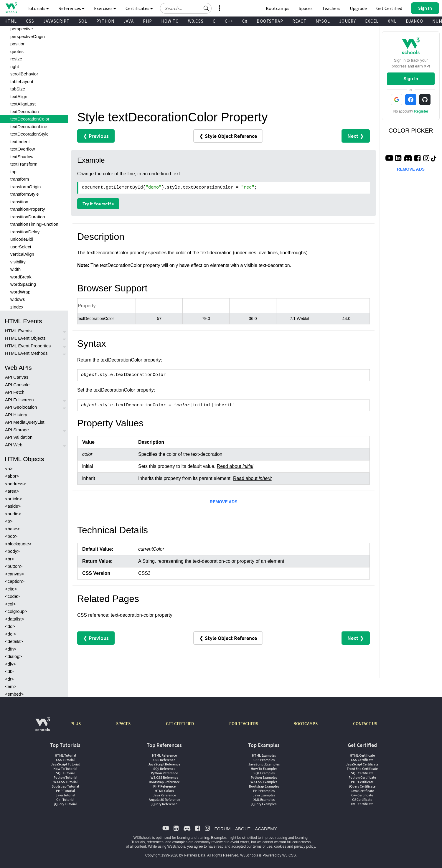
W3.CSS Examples (264, 782)
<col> (10, 604)
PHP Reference (164, 786)
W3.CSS (196, 21)
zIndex (17, 307)
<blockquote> (18, 544)
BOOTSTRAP (270, 21)
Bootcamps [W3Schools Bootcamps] (278, 8)
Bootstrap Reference (164, 782)
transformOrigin (25, 187)
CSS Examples (264, 760)
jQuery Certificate (362, 786)
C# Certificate (362, 799)
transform (20, 179)
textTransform (24, 164)
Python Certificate (362, 777)
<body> (12, 551)
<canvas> (15, 574)
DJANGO (414, 21)
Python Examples (264, 777)
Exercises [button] (105, 8)
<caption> (15, 581)
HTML (11, 21)
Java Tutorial (65, 795)
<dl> (9, 671)
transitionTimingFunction (34, 224)
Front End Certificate (362, 769)
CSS (30, 21)
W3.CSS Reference (164, 777)
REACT (299, 21)
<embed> (14, 694)
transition (19, 202)
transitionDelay (25, 232)
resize (16, 59)
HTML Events (18, 331)
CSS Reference (164, 760)
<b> (9, 521)
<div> (10, 664)
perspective (22, 29)
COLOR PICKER (411, 131)
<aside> (13, 506)
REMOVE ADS (224, 502)
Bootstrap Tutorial (65, 786)
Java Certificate (362, 791)
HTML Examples (264, 755)
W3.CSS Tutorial (65, 782)
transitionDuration (28, 217)
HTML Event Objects (25, 338)
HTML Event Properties (28, 346)
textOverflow (23, 149)
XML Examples (264, 799)
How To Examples (264, 769)
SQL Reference (164, 769)
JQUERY (348, 21)
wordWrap (20, 292)
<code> (12, 596)
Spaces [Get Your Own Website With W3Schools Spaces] (306, 8)
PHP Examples (264, 791)
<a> (9, 469)
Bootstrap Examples (264, 786)
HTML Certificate (362, 755)
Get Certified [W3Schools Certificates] (389, 8)
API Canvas (17, 377)
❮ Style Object (228, 136)
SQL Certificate (362, 773)
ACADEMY (266, 829)
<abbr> (12, 476)
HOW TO (170, 21)
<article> (14, 499)
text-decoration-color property (142, 615)
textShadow (22, 157)
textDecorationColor (30, 119)
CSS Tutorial (65, 760)
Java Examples (264, 795)
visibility (18, 262)
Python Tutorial (65, 777)
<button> (14, 566)
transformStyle (25, 194)
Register (421, 111)
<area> (12, 491)
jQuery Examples (264, 804)
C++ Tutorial (65, 799)
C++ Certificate (362, 795)
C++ (229, 21)
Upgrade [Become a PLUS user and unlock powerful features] (358, 8)
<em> (11, 686)
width (15, 269)
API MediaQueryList (25, 422)
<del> (11, 634)
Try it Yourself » (98, 204)
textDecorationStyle (29, 134)
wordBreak (21, 277)
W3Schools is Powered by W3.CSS (268, 855)
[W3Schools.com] (43, 727)
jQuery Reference (164, 804)
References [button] (71, 8)
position (18, 44)
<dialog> (14, 656)
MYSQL (323, 21)
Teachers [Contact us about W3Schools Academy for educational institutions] (331, 8)
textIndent (20, 142)
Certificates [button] (139, 8)
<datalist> (15, 619)
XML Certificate (362, 804)
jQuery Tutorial (65, 804)
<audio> (13, 514)
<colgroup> (16, 611)
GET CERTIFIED (180, 723)
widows (18, 299)
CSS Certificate (362, 760)
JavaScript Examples (264, 764)
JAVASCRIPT (56, 21)
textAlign (19, 96)
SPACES (123, 723)
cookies (280, 846)
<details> (14, 641)
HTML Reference (164, 755)
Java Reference (164, 795)
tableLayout (22, 81)
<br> (10, 559)
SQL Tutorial (65, 773)
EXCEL (372, 21)
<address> (15, 484)
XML (392, 21)
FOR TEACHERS (244, 723)
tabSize (18, 89)
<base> (12, 529)
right (15, 66)
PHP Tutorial (65, 791)
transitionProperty (28, 209)
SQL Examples (264, 773)
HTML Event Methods (26, 353)
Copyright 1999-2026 (162, 855)
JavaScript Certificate (362, 764)
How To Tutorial (65, 769)
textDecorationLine (29, 127)
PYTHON (105, 21)
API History (16, 415)
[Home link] (11, 8)
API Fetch (15, 392)
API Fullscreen (19, 400)
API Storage (17, 430)
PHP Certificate (362, 782)
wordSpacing (23, 284)
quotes (17, 51)
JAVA (129, 21)
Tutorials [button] (38, 8)
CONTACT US (365, 723)
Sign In (411, 79)
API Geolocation (21, 407)
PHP (147, 21)
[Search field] (186, 8)
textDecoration (25, 112)
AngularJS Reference (164, 799)
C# (245, 21)
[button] (206, 8)
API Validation (19, 437)
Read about (235, 466)
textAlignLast (23, 104)
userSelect (21, 247)
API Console (17, 385)
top (13, 172)
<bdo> (11, 536)
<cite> (11, 589)
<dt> (9, 679)
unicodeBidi (22, 239)
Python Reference (164, 773)
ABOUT (243, 829)
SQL (83, 21)
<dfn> (11, 649)
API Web (14, 445)
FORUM (222, 829)
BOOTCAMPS (306, 723)
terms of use (263, 846)
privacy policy (305, 846)
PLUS (76, 723)
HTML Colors (164, 791)
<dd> (10, 626)
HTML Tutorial (65, 755)
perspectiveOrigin (28, 36)
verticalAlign (22, 254)
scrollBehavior (24, 74)
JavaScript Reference (164, 764)
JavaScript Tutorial (65, 764)
